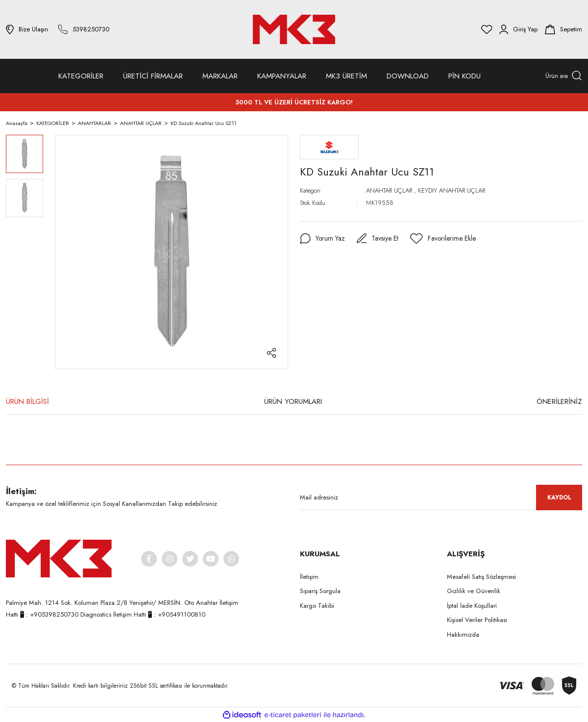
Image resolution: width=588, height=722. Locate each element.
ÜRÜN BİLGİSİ (27, 401)
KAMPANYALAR (282, 76)
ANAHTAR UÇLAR (389, 190)
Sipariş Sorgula (320, 591)
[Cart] (563, 29)
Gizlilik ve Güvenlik (474, 591)
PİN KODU (465, 76)
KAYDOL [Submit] (559, 498)
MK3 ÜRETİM (346, 76)
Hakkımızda (463, 635)
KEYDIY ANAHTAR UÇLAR (452, 190)
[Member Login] (518, 29)
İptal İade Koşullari (472, 606)
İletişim (309, 577)
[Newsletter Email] (441, 498)
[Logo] (294, 29)
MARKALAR (220, 76)
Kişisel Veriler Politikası (477, 620)
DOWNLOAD (408, 76)
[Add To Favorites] (444, 239)
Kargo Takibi (317, 606)
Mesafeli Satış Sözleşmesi (481, 577)
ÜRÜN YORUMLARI (293, 401)
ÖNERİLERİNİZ (559, 401)
